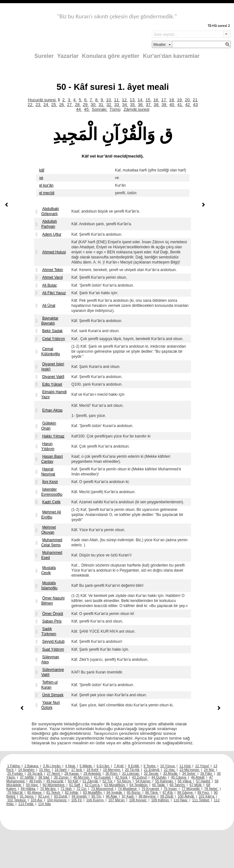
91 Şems (27, 796)
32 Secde (152, 773)
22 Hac (170, 770)
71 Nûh (67, 789)
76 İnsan (171, 789)
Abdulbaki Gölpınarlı (50, 211)
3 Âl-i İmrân (52, 766)
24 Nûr (210, 770)
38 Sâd (44, 777)
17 (164, 100)
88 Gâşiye (186, 792)
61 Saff (75, 785)
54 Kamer (144, 781)
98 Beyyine (148, 796)
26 (62, 105)
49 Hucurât (55, 781)
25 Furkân (15, 773)
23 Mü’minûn (190, 770)
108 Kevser (138, 800)
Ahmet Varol (52, 277)
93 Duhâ (61, 796)
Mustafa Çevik (48, 570)
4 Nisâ (71, 766)
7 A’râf (119, 766)
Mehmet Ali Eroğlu (51, 515)
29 (86, 105)
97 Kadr (128, 796)
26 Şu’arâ (35, 773)
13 (133, 100)
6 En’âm (103, 766)
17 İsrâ (77, 770)
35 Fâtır (207, 773)
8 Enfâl (134, 766)
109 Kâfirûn (160, 800)
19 (180, 100)
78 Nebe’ (212, 789)
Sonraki (100, 109)
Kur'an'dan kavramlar (171, 56)
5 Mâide (86, 766)
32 (109, 105)
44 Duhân (159, 777)
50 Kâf (73, 781)
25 (54, 105)
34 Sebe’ (189, 773)
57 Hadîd (203, 781)
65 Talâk (159, 785)
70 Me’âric (49, 789)
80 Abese (35, 792)
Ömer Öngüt (52, 614)
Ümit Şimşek (53, 695)
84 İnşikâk (115, 792)
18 (172, 100)
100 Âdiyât (186, 796)
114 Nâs (45, 804)
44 (79, 109)
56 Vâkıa (185, 781)
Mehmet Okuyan (48, 530)
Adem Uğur (52, 234)
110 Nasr (181, 800)
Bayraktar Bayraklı (50, 321)
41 (180, 105)
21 (195, 100)
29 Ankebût (92, 773)
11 (117, 100)
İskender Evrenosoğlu (52, 492)
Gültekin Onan (49, 426)
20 (188, 100)
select (227, 34)
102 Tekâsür (17, 800)
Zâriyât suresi (137, 109)
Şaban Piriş (52, 621)
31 (101, 105)
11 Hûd (185, 766)
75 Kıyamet (151, 789)
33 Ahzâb (171, 773)
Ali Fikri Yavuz (54, 293)
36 (141, 105)
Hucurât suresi (42, 100)
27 (70, 105)
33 (117, 105)
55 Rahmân (165, 781)
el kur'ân (46, 185)
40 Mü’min (82, 777)
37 (149, 105)
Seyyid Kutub (53, 642)
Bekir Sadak (52, 331)
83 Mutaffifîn (93, 792)
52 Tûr (108, 781)
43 (195, 105)
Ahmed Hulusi (54, 252)
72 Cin (82, 789)
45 (87, 109)
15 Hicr (45, 770)
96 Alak (112, 796)
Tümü (115, 109)
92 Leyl (44, 796)
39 (165, 105)
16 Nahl (61, 770)
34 (125, 105)
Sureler (44, 56)
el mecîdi (47, 193)
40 (172, 105)
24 (46, 105)
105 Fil (77, 800)
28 (78, 105)
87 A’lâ (168, 792)
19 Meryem (112, 770)
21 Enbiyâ (152, 770)
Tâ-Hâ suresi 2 (219, 25)
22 (31, 105)
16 (156, 100)
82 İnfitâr (72, 792)
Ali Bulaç (49, 285)
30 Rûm (112, 773)
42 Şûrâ (122, 777)
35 (133, 105)
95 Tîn (97, 796)
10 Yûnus (168, 766)
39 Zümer (62, 777)
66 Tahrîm (178, 785)
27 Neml (54, 773)
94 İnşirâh (80, 796)
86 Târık (152, 792)
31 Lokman (131, 773)
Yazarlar (68, 56)
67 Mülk (196, 785)
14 (141, 100)
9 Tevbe (150, 766)
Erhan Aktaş (52, 410)
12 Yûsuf (202, 766)
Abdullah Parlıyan (49, 224)
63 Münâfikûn (115, 785)
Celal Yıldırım (53, 339)
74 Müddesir (128, 789)
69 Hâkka (29, 789)
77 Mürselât (191, 789)
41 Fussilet (103, 777)
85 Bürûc (134, 792)
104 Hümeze (57, 800)
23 (38, 105)
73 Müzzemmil (103, 789)
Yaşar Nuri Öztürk (50, 705)
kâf (42, 170)
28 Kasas (72, 773)
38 (157, 105)
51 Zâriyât (91, 781)
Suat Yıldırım (53, 649)
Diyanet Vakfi (53, 377)
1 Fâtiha (14, 766)
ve (41, 178)
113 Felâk (26, 804)
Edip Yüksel (52, 384)
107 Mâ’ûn (117, 800)
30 (94, 105)
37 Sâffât (27, 777)
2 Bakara (32, 766)
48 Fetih (36, 781)
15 (148, 100)
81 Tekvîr (54, 792)
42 (188, 105)
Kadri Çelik (51, 502)
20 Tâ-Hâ (132, 770)
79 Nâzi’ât (15, 792)
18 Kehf (93, 770)
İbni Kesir (50, 482)
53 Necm (124, 781)
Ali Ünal (49, 306)
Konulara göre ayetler (111, 56)
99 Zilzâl (167, 796)
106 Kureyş (95, 800)
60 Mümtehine (54, 785)
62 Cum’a (93, 785)
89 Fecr (204, 792)
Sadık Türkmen (49, 631)
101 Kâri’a (207, 796)
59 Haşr (32, 785)
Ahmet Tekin (52, 270)
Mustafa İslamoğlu (49, 586)
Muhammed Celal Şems (52, 542)
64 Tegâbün (139, 785)
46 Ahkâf (198, 777)
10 (109, 100)
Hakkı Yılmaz (53, 436)
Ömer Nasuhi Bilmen (53, 601)
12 (125, 100)
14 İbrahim (27, 770)
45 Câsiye (179, 777)
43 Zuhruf (140, 777)
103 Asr (37, 800)
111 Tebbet (201, 800)
